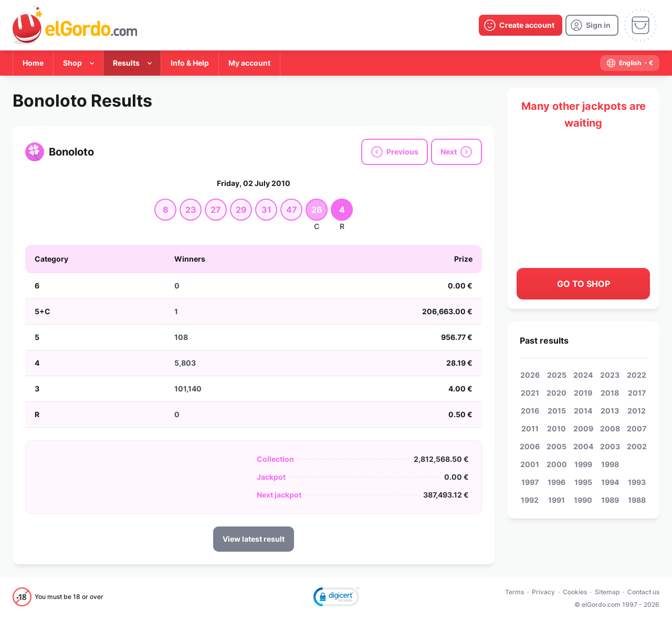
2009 (583, 428)
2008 (610, 428)
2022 (637, 375)
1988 (637, 500)
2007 (637, 428)
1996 (556, 482)
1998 (610, 464)
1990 (583, 500)
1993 (637, 482)
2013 (610, 411)
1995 (583, 482)
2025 (557, 375)
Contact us (643, 592)
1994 (610, 482)
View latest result (254, 539)
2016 (530, 411)
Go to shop (584, 284)
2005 (556, 446)
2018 (610, 393)
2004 (583, 446)
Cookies (575, 592)
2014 (583, 411)
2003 (610, 446)
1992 (530, 500)
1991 (556, 500)
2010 (556, 428)
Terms (514, 592)
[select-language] (630, 63)
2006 (530, 446)
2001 (530, 464)
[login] (592, 25)
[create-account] (521, 25)
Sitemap (607, 592)
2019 (583, 393)
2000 (557, 464)
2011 (530, 428)
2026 (530, 375)
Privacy (543, 592)
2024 (583, 375)
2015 (557, 411)
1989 (610, 500)
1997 (530, 482)
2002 (637, 446)
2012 (637, 411)
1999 (583, 464)
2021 (530, 393)
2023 (610, 375)
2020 (556, 393)
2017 (637, 393)
